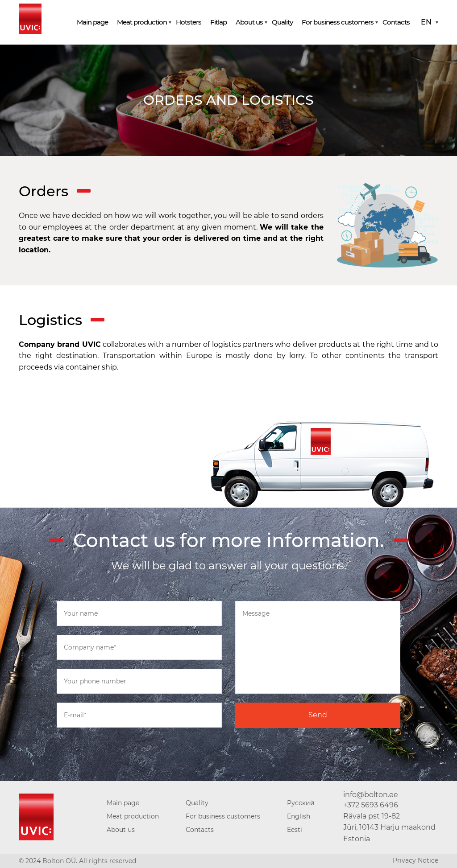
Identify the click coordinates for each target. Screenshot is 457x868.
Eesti (295, 830)
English (299, 816)
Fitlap (218, 22)
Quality (282, 22)
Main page (92, 22)
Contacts (396, 22)
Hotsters (189, 22)
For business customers (338, 22)
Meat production (142, 22)
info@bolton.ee (371, 795)
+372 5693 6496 (371, 805)
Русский (301, 803)
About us (249, 22)
